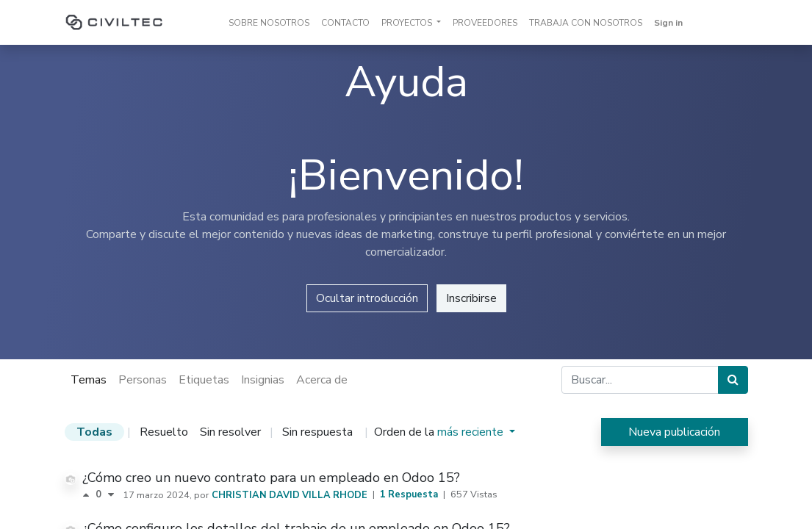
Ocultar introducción (367, 298)
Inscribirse (471, 298)
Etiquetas (204, 380)
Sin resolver (230, 432)
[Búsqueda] (733, 380)
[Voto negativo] (111, 495)
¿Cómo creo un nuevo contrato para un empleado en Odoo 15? (271, 478)
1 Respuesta (410, 494)
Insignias (263, 380)
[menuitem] (269, 23)
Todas (94, 432)
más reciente (472, 432)
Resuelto (164, 432)
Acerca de (322, 380)
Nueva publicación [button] (674, 432)
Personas (143, 380)
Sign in (668, 23)
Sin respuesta (317, 432)
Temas (89, 380)
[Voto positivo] (89, 495)
